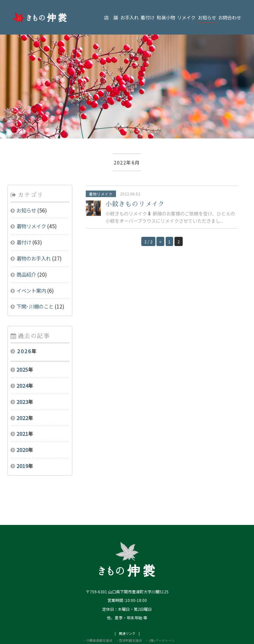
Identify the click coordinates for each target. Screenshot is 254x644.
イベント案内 (31, 265)
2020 (22, 425)
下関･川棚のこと (35, 281)
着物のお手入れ (34, 233)
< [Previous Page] (160, 217)
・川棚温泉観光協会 (98, 615)
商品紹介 (26, 249)
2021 (22, 409)
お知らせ (207, 17)
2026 (24, 326)
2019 (22, 441)
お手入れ (129, 17)
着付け (148, 17)
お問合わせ (230, 17)
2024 (22, 360)
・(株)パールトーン (160, 615)
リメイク (186, 17)
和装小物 (166, 17)
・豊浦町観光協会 (129, 615)
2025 (22, 344)
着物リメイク (31, 201)
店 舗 (111, 17)
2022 (22, 392)
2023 (22, 376)
